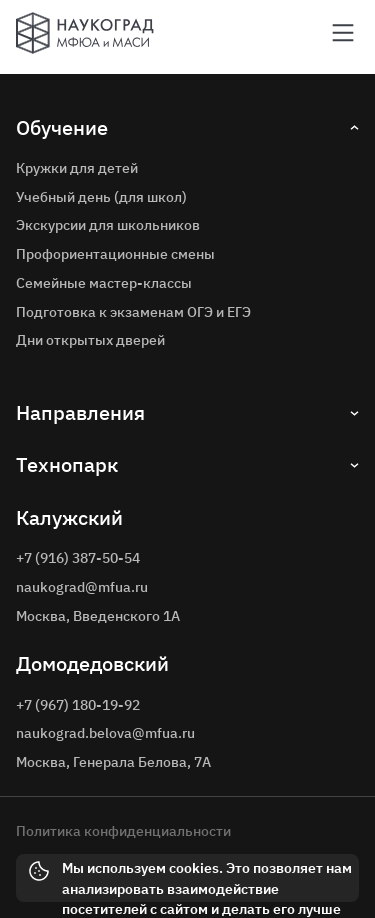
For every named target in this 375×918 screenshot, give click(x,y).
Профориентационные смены (115, 254)
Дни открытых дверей (90, 340)
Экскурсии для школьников (108, 225)
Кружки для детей (77, 168)
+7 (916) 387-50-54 (78, 558)
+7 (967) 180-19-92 (78, 705)
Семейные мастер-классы (104, 283)
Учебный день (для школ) (101, 197)
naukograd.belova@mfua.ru (105, 733)
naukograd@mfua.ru (82, 587)
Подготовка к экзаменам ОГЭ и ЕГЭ (133, 312)
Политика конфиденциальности (123, 831)
